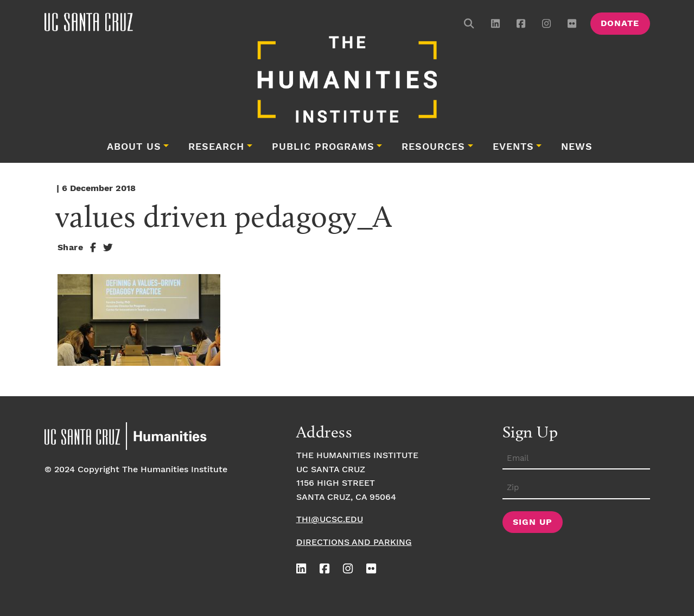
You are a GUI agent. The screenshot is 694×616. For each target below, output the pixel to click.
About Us (134, 147)
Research (216, 147)
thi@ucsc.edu (330, 520)
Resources (433, 147)
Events (513, 147)
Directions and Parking (354, 542)
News (577, 147)
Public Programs (323, 147)
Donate (620, 24)
